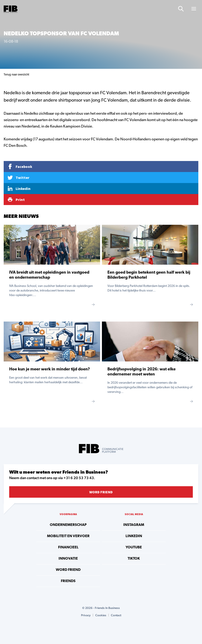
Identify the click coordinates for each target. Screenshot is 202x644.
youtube (134, 547)
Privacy (86, 615)
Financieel (68, 547)
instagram (134, 525)
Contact (116, 615)
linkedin (134, 536)
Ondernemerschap (68, 525)
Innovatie (68, 559)
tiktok (134, 559)
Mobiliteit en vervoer (68, 536)
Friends (68, 581)
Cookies (101, 615)
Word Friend (101, 492)
